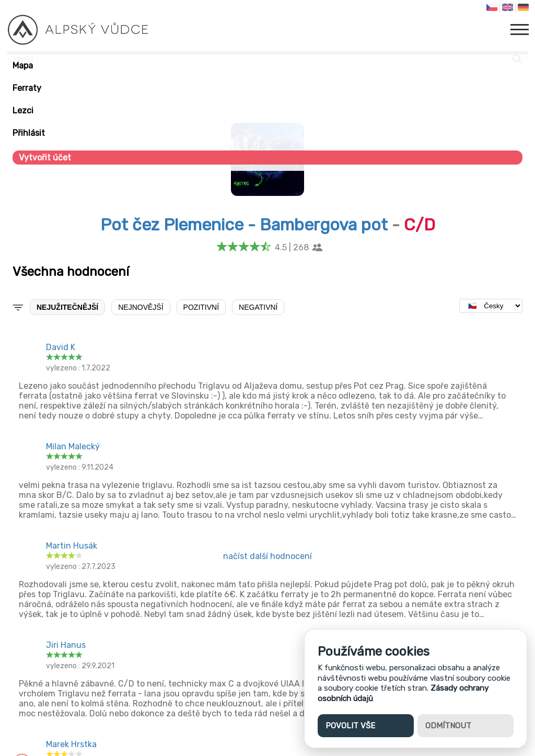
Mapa (23, 66)
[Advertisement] (267, 647)
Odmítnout (448, 726)
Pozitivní (201, 307)
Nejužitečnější (67, 307)
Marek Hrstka (71, 744)
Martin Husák (72, 546)
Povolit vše (350, 726)
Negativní (258, 307)
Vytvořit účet (45, 158)
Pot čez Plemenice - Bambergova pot (244, 225)
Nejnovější (141, 307)
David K (61, 347)
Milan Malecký (73, 446)
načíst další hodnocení (267, 556)
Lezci (23, 111)
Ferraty (27, 88)
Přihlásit (29, 133)
